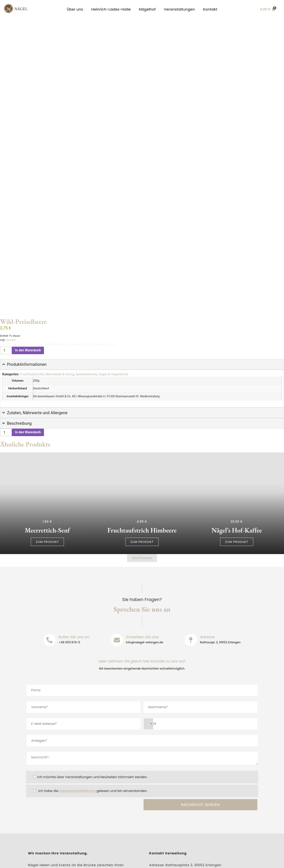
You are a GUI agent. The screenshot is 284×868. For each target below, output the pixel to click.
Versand (11, 269)
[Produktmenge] (6, 279)
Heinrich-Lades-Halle (111, 9)
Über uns (75, 9)
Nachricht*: (142, 687)
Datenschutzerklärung (77, 720)
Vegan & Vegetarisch (113, 303)
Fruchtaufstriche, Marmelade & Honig (47, 303)
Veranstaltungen (179, 9)
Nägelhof (147, 9)
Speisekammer (86, 303)
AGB (127, 861)
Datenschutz (74, 861)
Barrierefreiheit (104, 861)
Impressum (47, 861)
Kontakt (210, 9)
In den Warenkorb (28, 279)
